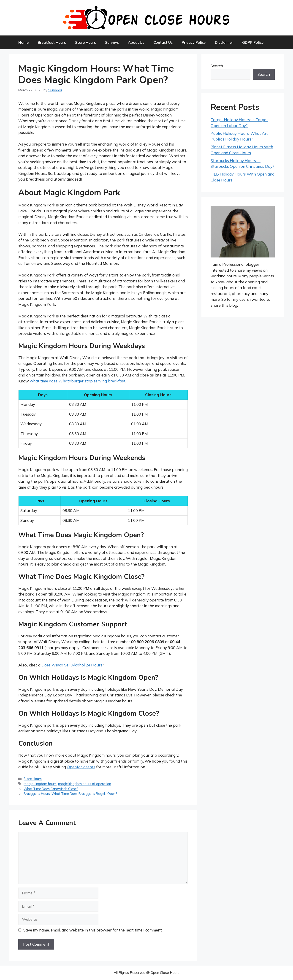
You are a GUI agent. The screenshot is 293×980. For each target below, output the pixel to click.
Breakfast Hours (52, 42)
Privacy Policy (194, 42)
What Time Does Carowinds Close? (51, 789)
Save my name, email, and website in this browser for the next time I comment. (93, 930)
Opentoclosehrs (81, 767)
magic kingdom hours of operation (85, 784)
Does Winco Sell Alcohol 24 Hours (72, 665)
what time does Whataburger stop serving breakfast (78, 381)
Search (217, 66)
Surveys (112, 42)
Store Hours (85, 42)
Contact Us (163, 42)
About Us (136, 42)
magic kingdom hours (40, 784)
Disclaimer (224, 42)
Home (23, 42)
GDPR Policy (253, 42)
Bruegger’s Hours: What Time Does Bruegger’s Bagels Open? (70, 794)
